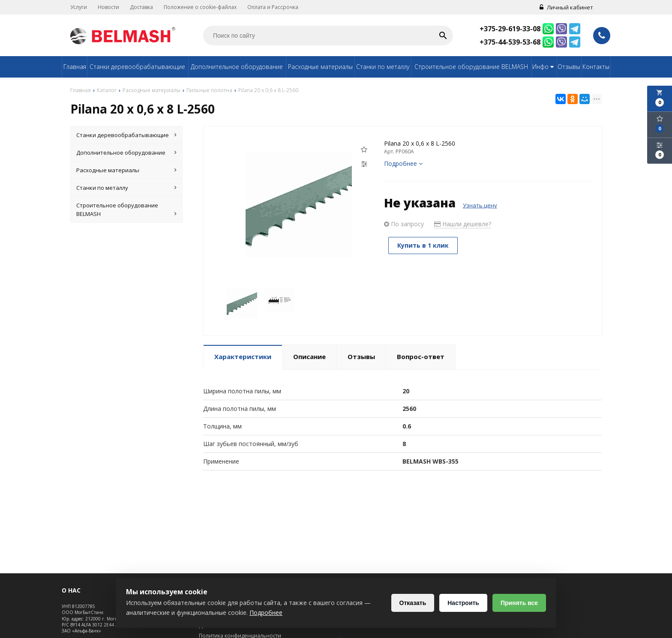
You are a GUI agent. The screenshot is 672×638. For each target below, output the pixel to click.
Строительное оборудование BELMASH (471, 67)
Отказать (413, 603)
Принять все (519, 603)
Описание (309, 356)
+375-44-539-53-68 (510, 42)
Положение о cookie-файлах (200, 7)
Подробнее (403, 163)
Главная (75, 67)
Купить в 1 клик (423, 245)
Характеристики (243, 356)
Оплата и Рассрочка (273, 7)
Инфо (544, 67)
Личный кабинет (566, 7)
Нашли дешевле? (463, 224)
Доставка (141, 7)
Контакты (596, 67)
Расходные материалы (320, 67)
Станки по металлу (383, 67)
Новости (108, 7)
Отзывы (569, 67)
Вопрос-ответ (421, 356)
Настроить (463, 603)
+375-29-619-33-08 (510, 29)
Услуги (79, 7)
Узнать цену (480, 205)
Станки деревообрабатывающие (137, 67)
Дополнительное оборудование (237, 67)
